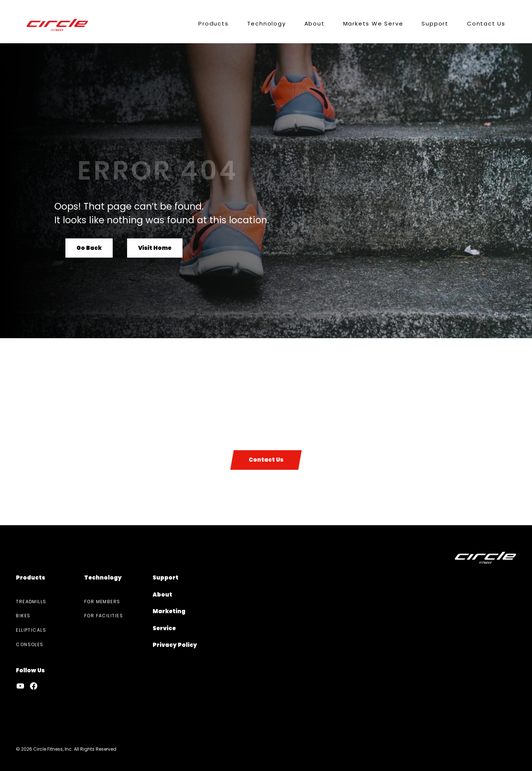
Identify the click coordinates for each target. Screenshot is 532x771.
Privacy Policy (175, 645)
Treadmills (31, 602)
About (162, 595)
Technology (103, 578)
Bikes (23, 616)
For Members (102, 602)
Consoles (30, 644)
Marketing (169, 611)
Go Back (89, 247)
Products (30, 578)
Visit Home (155, 247)
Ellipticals (31, 630)
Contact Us (266, 460)
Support (166, 578)
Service (164, 628)
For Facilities (104, 616)
